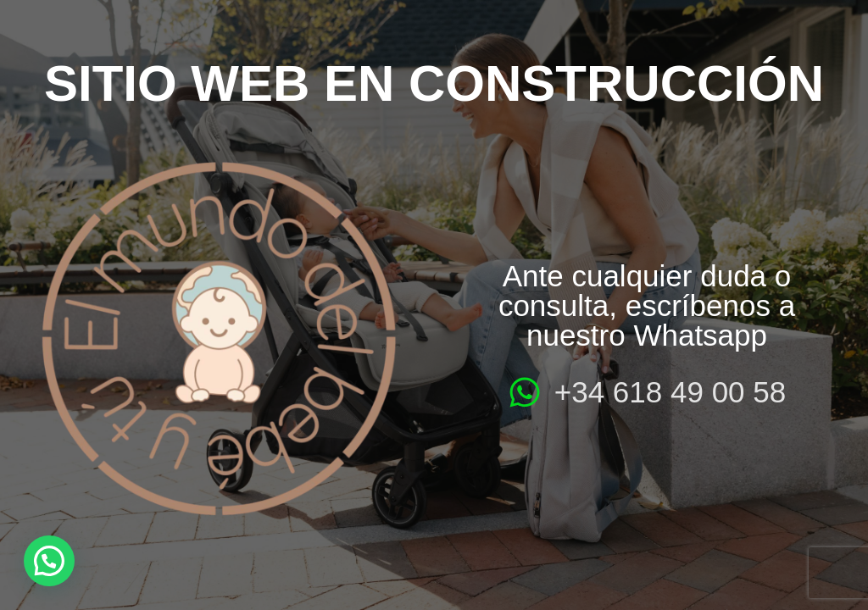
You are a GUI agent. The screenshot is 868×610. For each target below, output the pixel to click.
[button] (49, 561)
